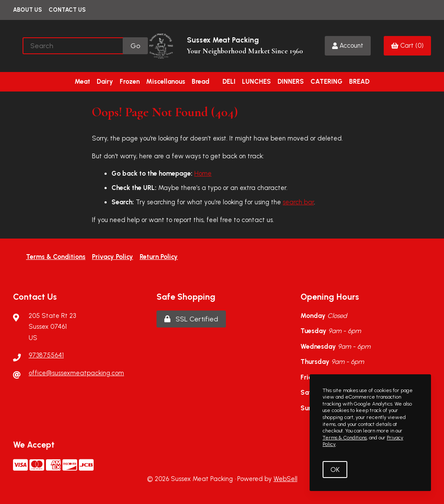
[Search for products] (73, 46)
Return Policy (159, 257)
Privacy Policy (113, 257)
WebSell (286, 479)
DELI (229, 82)
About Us (28, 10)
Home (203, 173)
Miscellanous (166, 82)
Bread (201, 82)
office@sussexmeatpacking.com (76, 373)
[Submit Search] (135, 46)
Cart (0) (407, 46)
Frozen (130, 82)
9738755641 (46, 355)
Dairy (105, 82)
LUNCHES (256, 82)
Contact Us (67, 10)
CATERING (326, 82)
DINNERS (291, 82)
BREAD (359, 82)
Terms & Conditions (56, 257)
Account (348, 46)
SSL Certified (191, 319)
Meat (82, 82)
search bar (298, 202)
